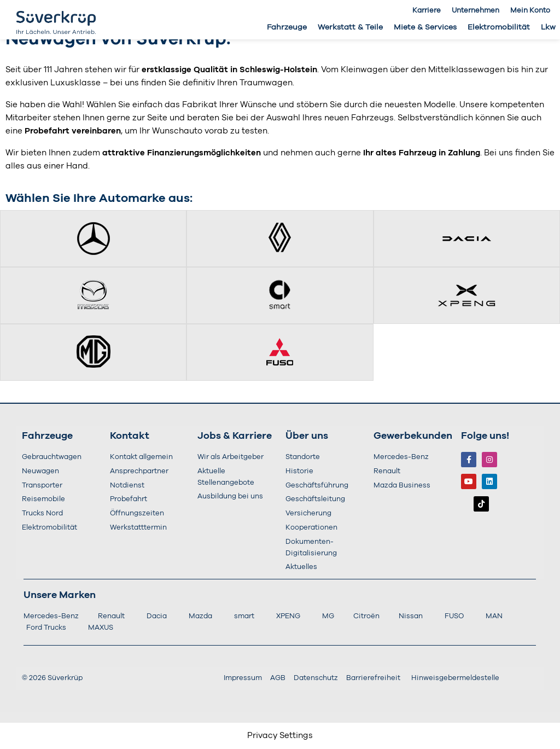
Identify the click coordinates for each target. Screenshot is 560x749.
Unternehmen (476, 11)
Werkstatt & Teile (350, 27)
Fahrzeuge (287, 27)
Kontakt (130, 436)
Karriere (427, 11)
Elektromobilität (499, 27)
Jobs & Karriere (235, 436)
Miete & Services (425, 27)
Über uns (307, 436)
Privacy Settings (280, 736)
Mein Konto (530, 11)
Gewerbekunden (413, 436)
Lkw (548, 27)
